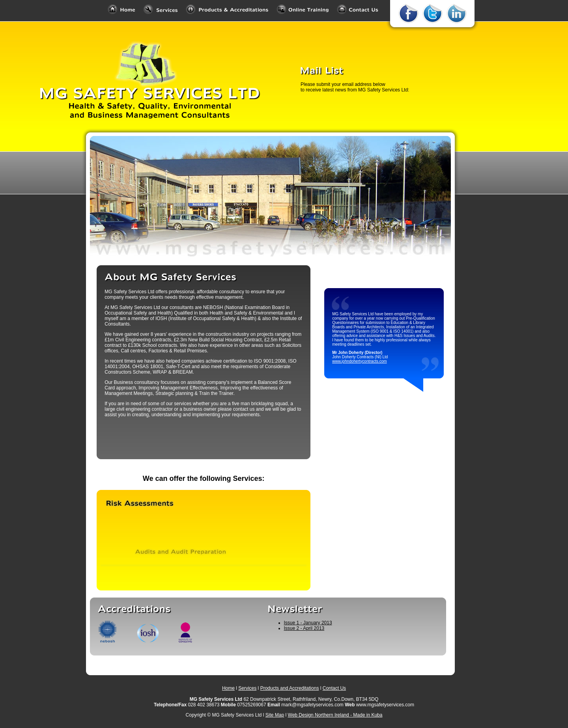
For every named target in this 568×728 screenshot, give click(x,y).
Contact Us (334, 688)
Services (247, 688)
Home (228, 688)
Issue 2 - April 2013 (304, 628)
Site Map (275, 715)
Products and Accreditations (290, 688)
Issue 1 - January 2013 (308, 623)
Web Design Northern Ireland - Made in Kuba (335, 715)
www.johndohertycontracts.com (359, 361)
